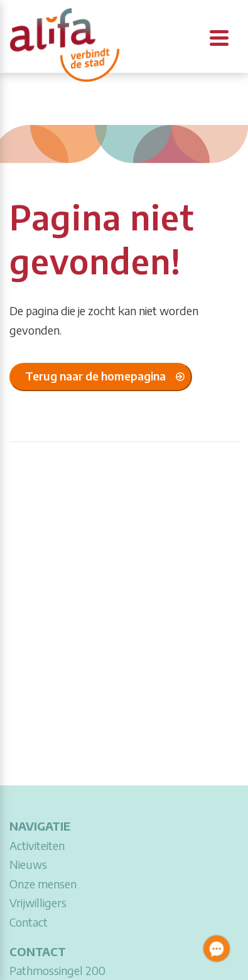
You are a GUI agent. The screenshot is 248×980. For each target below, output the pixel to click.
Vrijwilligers (38, 902)
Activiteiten (37, 845)
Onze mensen (43, 884)
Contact (29, 922)
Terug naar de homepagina (95, 376)
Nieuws (28, 864)
